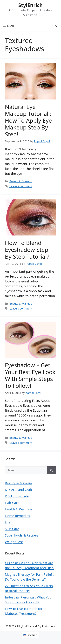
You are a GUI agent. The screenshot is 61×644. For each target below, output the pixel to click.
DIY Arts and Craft (19, 490)
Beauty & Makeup (21, 181)
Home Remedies (17, 516)
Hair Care (12, 503)
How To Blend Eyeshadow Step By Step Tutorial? (27, 250)
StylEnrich (30, 5)
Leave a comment (21, 186)
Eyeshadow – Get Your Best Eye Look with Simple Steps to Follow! (30, 375)
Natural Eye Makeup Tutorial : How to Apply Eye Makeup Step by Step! (28, 120)
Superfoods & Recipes (22, 535)
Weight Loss (14, 542)
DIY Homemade (17, 496)
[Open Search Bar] (57, 26)
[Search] (51, 470)
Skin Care (12, 529)
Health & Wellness (19, 509)
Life (8, 522)
